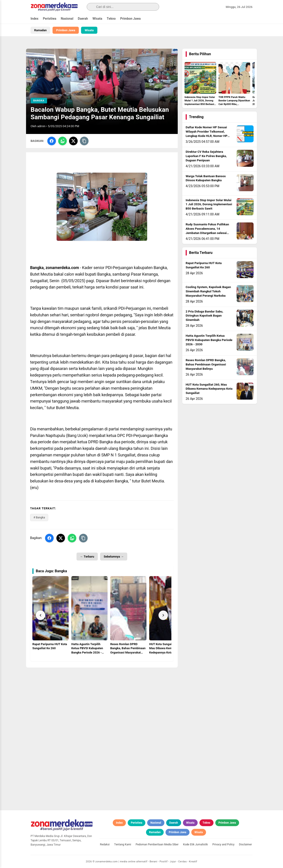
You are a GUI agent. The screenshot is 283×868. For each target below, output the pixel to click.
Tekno (111, 19)
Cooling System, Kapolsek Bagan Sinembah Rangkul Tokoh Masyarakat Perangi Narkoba (208, 291)
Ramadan (40, 30)
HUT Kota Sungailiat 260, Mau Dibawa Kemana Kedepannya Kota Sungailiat (209, 389)
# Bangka (39, 517)
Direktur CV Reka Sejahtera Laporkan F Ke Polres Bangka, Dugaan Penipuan (206, 156)
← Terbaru (87, 557)
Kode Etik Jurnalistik (195, 844)
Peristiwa (50, 19)
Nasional (67, 19)
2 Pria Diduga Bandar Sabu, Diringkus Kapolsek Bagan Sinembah (204, 316)
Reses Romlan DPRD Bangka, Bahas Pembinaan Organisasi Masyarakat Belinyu (206, 365)
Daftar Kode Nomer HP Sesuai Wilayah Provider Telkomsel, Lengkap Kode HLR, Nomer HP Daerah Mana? (206, 134)
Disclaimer (246, 844)
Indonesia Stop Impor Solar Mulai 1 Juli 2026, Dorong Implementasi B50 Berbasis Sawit (209, 205)
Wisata (97, 19)
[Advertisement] (102, 699)
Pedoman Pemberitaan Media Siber (157, 844)
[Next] (163, 615)
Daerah (83, 19)
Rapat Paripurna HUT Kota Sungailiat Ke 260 (204, 265)
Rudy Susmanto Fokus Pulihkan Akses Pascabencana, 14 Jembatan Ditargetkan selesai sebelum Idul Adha (207, 231)
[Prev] (41, 615)
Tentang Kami (123, 844)
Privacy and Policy (223, 844)
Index (35, 19)
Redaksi (105, 844)
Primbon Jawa (130, 19)
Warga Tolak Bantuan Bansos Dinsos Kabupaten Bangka (206, 178)
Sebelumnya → (114, 557)
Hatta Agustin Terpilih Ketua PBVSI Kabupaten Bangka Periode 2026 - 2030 (209, 340)
